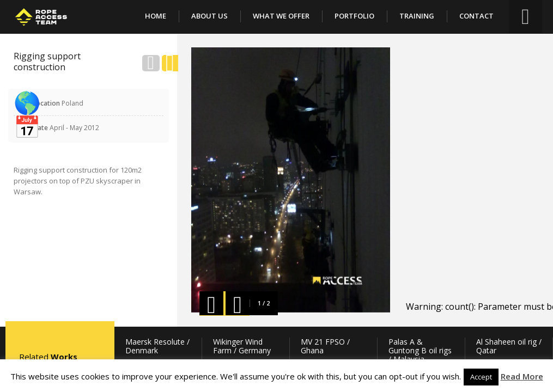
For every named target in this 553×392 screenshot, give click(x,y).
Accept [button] (481, 377)
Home (156, 16)
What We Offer (281, 16)
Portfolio (354, 16)
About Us (209, 16)
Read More (522, 376)
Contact (476, 16)
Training (417, 16)
